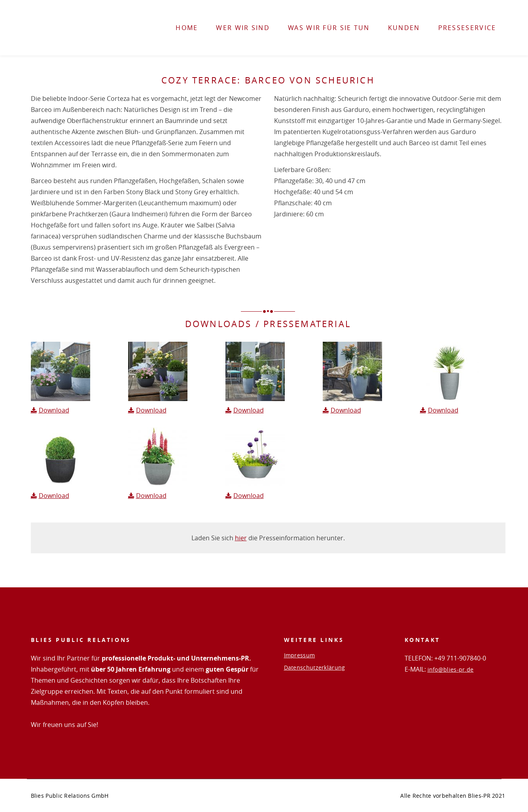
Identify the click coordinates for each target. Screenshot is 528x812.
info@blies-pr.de (451, 669)
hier (241, 538)
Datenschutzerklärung (315, 668)
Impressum (300, 655)
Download (54, 410)
